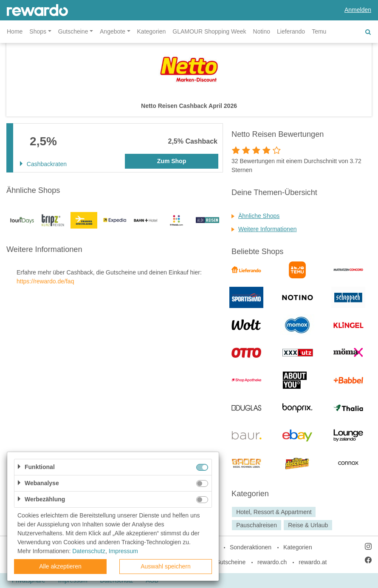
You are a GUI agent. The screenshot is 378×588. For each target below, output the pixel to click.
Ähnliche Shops (259, 216)
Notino (262, 31)
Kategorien (152, 31)
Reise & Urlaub (308, 525)
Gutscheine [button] (73, 31)
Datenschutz (89, 551)
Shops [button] (38, 31)
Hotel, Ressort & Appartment (274, 512)
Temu (319, 31)
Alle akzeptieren (60, 566)
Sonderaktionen (251, 547)
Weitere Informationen (267, 229)
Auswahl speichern (166, 566)
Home (15, 31)
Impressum (123, 551)
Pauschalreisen (257, 525)
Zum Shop (172, 161)
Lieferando (291, 31)
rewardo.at (313, 562)
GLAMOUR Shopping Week (209, 31)
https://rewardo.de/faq (45, 281)
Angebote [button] (113, 31)
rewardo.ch (272, 562)
